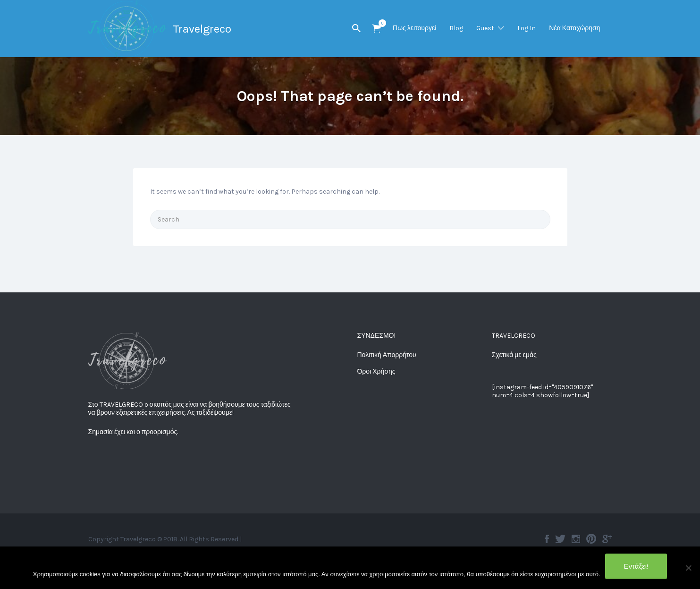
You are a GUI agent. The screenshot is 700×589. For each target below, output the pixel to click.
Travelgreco (202, 29)
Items (380, 23)
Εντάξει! (636, 566)
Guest (485, 28)
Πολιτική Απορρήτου (387, 355)
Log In (527, 28)
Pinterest (591, 539)
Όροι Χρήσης (376, 371)
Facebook (547, 539)
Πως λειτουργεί (414, 28)
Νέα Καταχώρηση (574, 28)
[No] (688, 568)
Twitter (560, 539)
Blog (456, 28)
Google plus (607, 539)
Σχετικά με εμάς (514, 355)
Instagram (576, 539)
